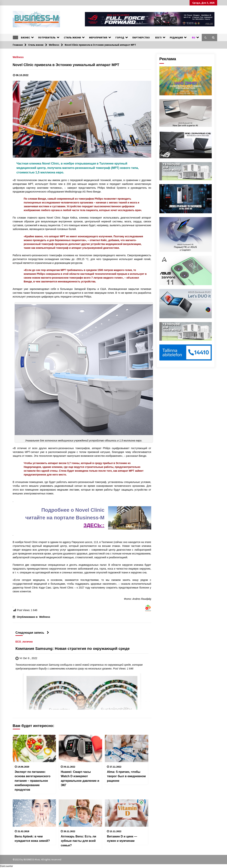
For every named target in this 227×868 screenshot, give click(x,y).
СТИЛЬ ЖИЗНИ (72, 37)
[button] (206, 37)
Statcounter (7, 866)
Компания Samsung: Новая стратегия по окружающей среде (73, 648)
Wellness (18, 57)
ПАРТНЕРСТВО (141, 37)
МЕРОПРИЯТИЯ (98, 37)
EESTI (158, 37)
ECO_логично (24, 642)
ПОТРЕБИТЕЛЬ (47, 37)
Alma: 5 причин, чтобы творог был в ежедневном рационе (126, 776)
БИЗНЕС (25, 37)
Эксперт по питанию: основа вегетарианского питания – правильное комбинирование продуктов (33, 781)
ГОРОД (120, 37)
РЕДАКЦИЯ (176, 37)
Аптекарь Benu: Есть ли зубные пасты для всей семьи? (78, 841)
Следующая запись (32, 633)
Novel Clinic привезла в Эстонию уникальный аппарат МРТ (66, 65)
